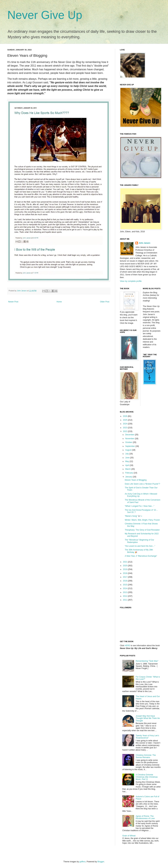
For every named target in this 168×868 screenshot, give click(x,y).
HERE (127, 646)
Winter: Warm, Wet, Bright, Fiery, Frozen (142, 520)
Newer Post (13, 302)
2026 (125, 416)
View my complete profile (131, 281)
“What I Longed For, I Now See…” (140, 506)
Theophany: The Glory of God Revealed (142, 530)
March (128, 469)
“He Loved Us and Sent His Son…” (140, 546)
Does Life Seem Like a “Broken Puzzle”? (142, 484)
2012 (125, 596)
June (128, 458)
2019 (125, 569)
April (127, 465)
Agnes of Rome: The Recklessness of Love (145, 817)
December (130, 435)
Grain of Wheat (129, 836)
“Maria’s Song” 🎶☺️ (134, 516)
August (129, 450)
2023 (125, 428)
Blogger (101, 862)
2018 (125, 573)
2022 (125, 431)
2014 (125, 588)
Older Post (105, 302)
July (127, 454)
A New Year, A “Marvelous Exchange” (141, 556)
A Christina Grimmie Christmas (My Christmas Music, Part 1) (147, 777)
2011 (125, 600)
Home (59, 302)
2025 (125, 420)
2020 (125, 566)
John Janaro (144, 243)
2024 (125, 424)
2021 (125, 562)
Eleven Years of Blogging (136, 480)
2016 (125, 581)
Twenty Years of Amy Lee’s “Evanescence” (147, 737)
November (130, 439)
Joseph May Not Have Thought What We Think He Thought (148, 718)
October (129, 442)
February (129, 473)
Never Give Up (45, 15)
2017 (125, 577)
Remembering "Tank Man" (147, 661)
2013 (125, 592)
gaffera (82, 862)
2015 (125, 585)
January (129, 477)
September (130, 446)
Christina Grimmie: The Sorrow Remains (146, 756)
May (127, 461)
